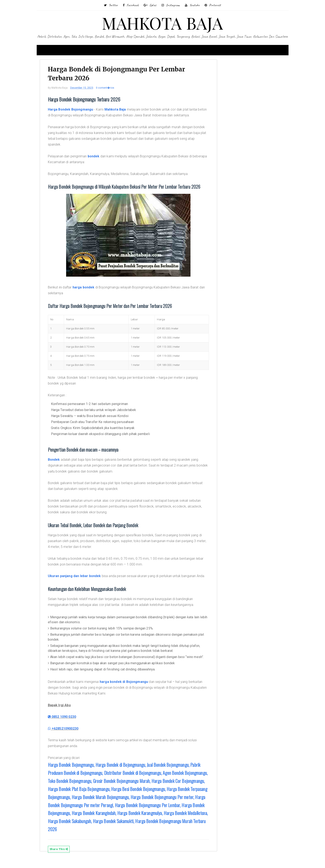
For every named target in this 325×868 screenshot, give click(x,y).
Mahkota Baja (118, 110)
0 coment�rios (108, 89)
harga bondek (86, 288)
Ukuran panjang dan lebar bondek (77, 577)
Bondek (56, 461)
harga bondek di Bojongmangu (126, 689)
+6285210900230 (66, 735)
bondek (96, 157)
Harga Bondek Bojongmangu (73, 110)
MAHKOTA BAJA (163, 23)
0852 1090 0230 (65, 724)
